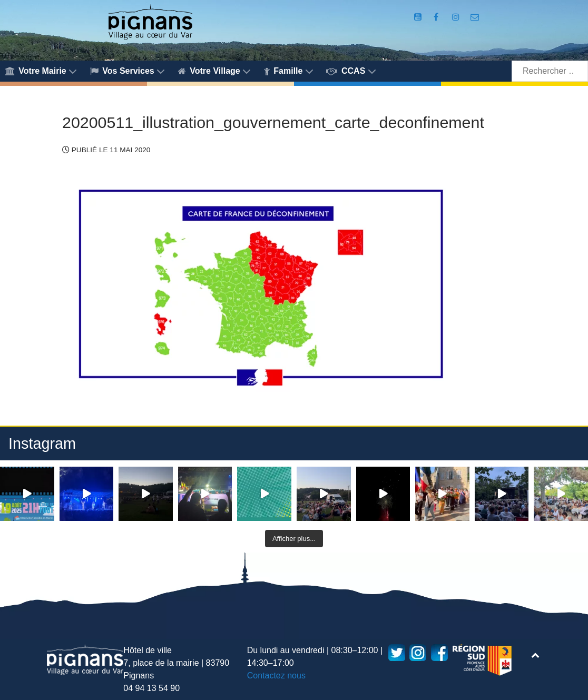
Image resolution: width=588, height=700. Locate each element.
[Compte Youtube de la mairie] (419, 17)
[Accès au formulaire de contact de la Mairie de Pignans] (474, 17)
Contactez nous (276, 676)
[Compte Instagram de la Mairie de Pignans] (457, 17)
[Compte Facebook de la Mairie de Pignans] (437, 17)
